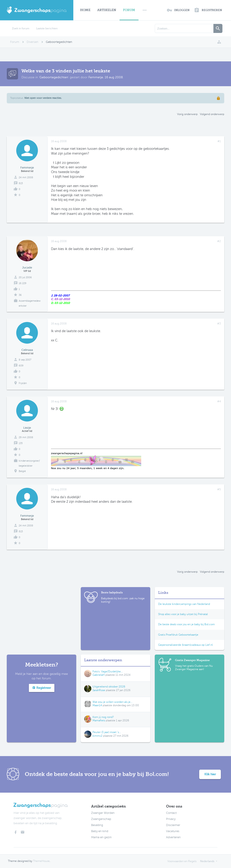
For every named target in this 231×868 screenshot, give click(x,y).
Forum (129, 10)
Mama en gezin (101, 837)
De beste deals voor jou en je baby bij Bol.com (186, 624)
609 (21, 366)
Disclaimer (173, 825)
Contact (171, 813)
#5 (219, 489)
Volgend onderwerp (212, 114)
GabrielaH (99, 675)
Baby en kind (100, 831)
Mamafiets (99, 720)
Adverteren (173, 837)
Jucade (27, 267)
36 (20, 295)
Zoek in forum (21, 28)
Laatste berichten (47, 28)
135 (21, 443)
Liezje (27, 428)
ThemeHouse (41, 861)
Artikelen (107, 10)
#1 (219, 141)
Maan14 (97, 705)
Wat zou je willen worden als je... (112, 702)
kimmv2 (97, 736)
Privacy (171, 819)
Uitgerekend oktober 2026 (109, 687)
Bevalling (97, 825)
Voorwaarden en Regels (182, 861)
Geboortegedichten (54, 77)
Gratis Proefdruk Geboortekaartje (178, 635)
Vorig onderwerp (187, 114)
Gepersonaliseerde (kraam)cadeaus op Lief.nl (185, 645)
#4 (219, 401)
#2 (219, 241)
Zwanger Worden (103, 813)
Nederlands (207, 861)
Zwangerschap (101, 819)
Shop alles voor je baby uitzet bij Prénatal (183, 614)
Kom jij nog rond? (103, 717)
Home (85, 10)
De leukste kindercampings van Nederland (184, 604)
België (22, 471)
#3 (219, 324)
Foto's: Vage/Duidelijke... (108, 671)
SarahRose (99, 690)
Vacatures (173, 831)
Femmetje (96, 77)
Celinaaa (27, 350)
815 (21, 183)
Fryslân (23, 383)
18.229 (23, 283)
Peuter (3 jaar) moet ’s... (107, 732)
